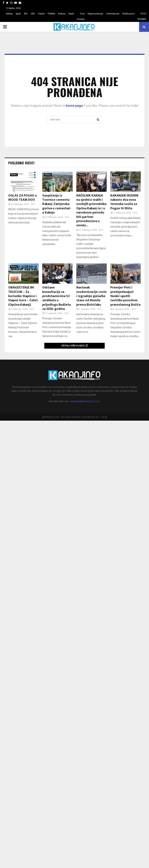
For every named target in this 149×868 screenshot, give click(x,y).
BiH (26, 14)
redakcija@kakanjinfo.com (85, 401)
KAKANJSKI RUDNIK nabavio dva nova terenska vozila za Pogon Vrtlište (124, 202)
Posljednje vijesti (21, 163)
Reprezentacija (95, 14)
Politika (51, 14)
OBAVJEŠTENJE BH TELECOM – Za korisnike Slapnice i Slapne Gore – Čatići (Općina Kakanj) (23, 296)
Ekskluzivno (128, 14)
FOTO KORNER (142, 16)
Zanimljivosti (113, 14)
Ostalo (41, 14)
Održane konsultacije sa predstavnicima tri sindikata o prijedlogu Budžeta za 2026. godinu (56, 298)
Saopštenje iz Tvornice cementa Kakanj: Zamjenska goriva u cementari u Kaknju (56, 204)
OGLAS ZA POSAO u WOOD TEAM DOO (23, 198)
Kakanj (9, 14)
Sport (18, 14)
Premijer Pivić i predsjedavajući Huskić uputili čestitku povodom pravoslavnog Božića (125, 296)
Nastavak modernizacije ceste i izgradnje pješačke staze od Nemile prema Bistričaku (92, 296)
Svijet (71, 14)
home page (74, 106)
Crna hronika (81, 16)
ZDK (33, 14)
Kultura (62, 14)
